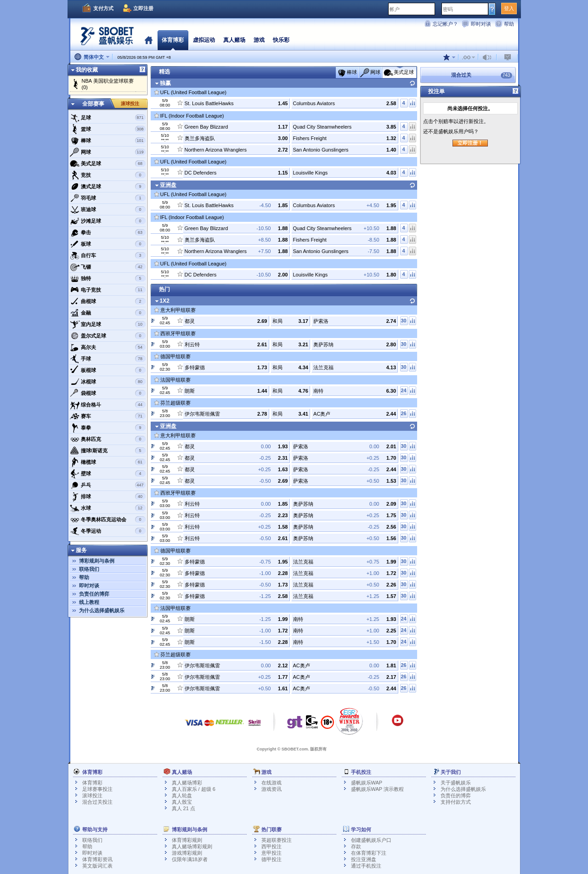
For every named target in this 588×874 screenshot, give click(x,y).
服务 (81, 550)
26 (403, 413)
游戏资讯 (271, 789)
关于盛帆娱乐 (456, 783)
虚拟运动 (204, 40)
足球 (108, 118)
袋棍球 (108, 393)
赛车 (108, 416)
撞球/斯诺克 (108, 451)
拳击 (108, 232)
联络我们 (89, 569)
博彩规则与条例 (97, 561)
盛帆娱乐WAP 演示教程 (378, 789)
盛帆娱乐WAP (367, 783)
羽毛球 (108, 198)
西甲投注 (271, 846)
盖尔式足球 (108, 336)
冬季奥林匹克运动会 (108, 519)
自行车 (108, 255)
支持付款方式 (456, 802)
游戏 (259, 40)
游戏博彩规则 (187, 853)
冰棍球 (108, 382)
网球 (108, 152)
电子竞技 (108, 290)
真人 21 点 (184, 808)
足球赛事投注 (97, 789)
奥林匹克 (108, 439)
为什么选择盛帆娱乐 (102, 610)
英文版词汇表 (97, 866)
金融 (108, 313)
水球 (108, 508)
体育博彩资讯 (97, 859)
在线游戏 (271, 783)
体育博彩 (173, 40)
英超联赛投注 (277, 840)
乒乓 (108, 485)
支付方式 (103, 8)
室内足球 (108, 324)
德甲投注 (271, 859)
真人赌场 (234, 40)
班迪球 (108, 209)
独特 (108, 278)
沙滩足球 (108, 221)
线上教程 (89, 602)
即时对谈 (481, 24)
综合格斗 (108, 405)
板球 (108, 244)
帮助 (509, 24)
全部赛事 (93, 104)
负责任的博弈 (94, 594)
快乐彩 (281, 40)
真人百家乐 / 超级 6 (194, 789)
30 (403, 321)
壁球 (108, 474)
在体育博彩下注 (369, 853)
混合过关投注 (97, 802)
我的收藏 (87, 70)
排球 (108, 496)
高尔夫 (108, 347)
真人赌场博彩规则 (192, 846)
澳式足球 (108, 186)
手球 (108, 359)
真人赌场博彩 (187, 783)
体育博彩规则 (187, 840)
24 (403, 390)
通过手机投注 (366, 866)
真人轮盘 (182, 795)
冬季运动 (108, 531)
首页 (149, 40)
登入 (509, 8)
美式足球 (108, 164)
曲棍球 (108, 301)
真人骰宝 (182, 802)
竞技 (108, 175)
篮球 (108, 129)
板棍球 (108, 370)
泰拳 (108, 428)
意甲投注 (271, 853)
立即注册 (143, 8)
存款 (356, 846)
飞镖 (108, 267)
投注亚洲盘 (364, 859)
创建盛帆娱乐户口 (371, 840)
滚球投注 (130, 104)
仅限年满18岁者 (190, 859)
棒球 (108, 141)
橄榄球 (108, 462)
